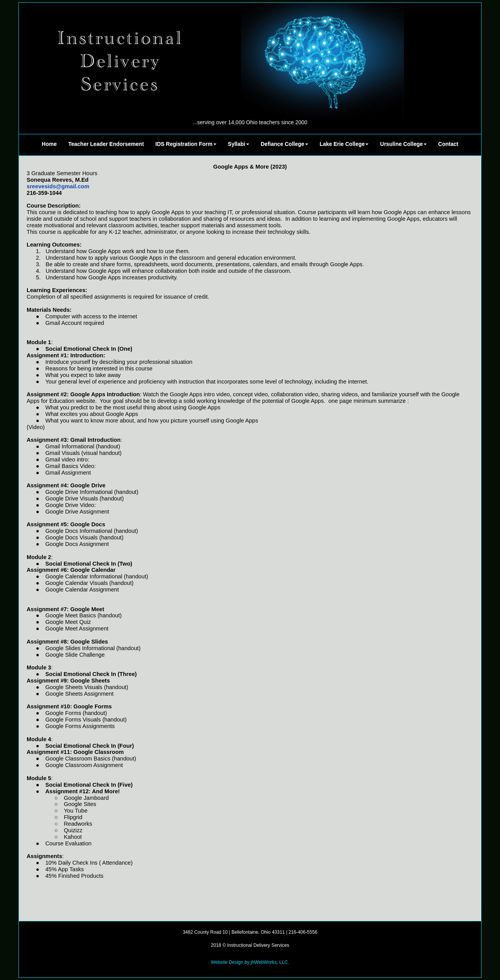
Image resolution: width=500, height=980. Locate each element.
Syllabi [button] (239, 144)
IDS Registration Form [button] (186, 144)
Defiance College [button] (285, 144)
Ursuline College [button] (403, 144)
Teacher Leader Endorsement (106, 144)
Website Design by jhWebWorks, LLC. (250, 962)
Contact (448, 144)
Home (49, 144)
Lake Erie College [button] (344, 144)
